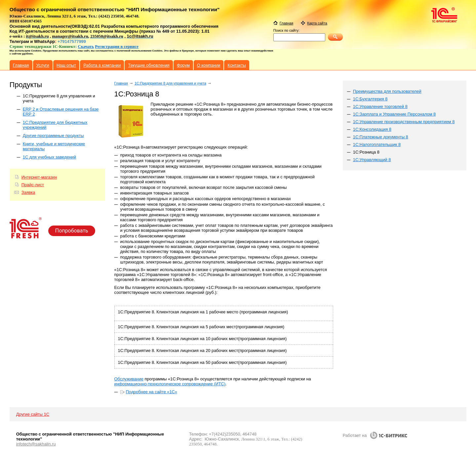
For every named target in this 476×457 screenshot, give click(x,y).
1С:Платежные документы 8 (381, 137)
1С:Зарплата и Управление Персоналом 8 (394, 114)
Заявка (28, 192)
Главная (121, 83)
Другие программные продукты (53, 136)
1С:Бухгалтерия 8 (370, 99)
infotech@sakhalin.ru (36, 444)
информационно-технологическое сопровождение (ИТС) (170, 384)
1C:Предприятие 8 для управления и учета (170, 83)
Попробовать (72, 231)
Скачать (86, 47)
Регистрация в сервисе (117, 47)
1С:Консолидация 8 (372, 129)
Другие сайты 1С (33, 414)
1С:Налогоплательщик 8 (377, 144)
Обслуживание (129, 379)
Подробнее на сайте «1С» (152, 392)
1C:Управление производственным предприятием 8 (404, 122)
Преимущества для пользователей (387, 91)
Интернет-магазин (39, 177)
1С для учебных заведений (49, 157)
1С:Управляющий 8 (372, 160)
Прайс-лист (33, 185)
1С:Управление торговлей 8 (380, 106)
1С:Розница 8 (366, 152)
